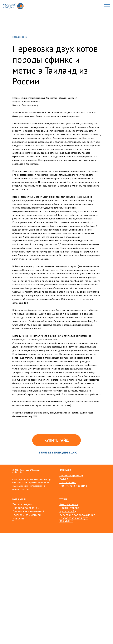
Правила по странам (26, 508)
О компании (68, 482)
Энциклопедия (22, 504)
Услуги (64, 479)
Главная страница (71, 475)
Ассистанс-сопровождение (77, 515)
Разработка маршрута (74, 518)
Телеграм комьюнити (27, 515)
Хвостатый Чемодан (30, 470)
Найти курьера (69, 508)
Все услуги (66, 521)
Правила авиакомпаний (28, 511)
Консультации (69, 504)
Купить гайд (68, 511)
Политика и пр (69, 486)
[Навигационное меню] (107, 6)
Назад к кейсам (20, 37)
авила (83, 486)
